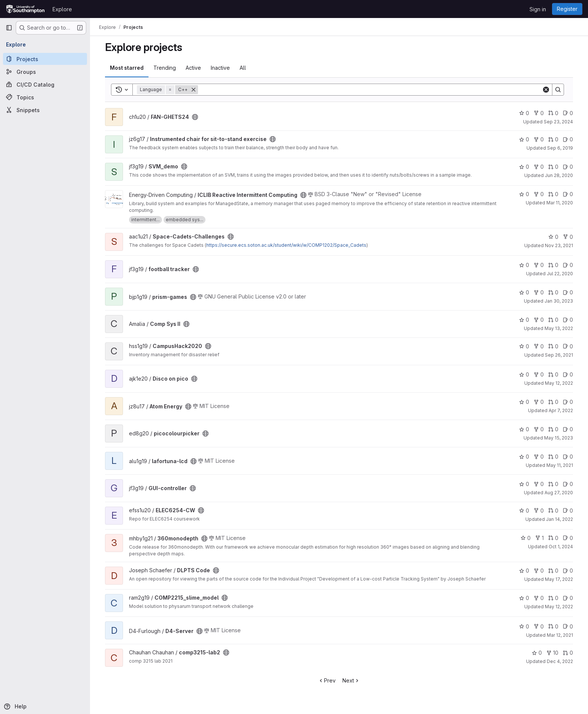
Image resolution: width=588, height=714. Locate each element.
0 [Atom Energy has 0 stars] (524, 402)
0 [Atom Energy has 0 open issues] (568, 402)
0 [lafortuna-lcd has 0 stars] (524, 457)
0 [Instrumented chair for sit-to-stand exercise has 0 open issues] (568, 139)
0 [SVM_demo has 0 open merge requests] (553, 167)
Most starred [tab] (127, 68)
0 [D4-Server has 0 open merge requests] (553, 626)
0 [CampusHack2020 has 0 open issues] (568, 346)
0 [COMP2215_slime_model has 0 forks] (539, 598)
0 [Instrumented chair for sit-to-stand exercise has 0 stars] (524, 139)
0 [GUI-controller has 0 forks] (539, 484)
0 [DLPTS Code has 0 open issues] (568, 571)
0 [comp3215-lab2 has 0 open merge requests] (568, 653)
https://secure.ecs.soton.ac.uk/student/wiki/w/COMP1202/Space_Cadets (286, 245)
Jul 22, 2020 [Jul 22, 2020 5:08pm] (560, 274)
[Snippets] (45, 110)
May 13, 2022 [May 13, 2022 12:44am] (559, 328)
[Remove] (193, 90)
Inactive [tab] (220, 68)
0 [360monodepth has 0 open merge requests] (553, 538)
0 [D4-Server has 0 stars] (524, 626)
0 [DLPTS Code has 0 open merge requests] (553, 571)
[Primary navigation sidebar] (9, 28)
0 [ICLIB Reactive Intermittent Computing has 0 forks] (539, 194)
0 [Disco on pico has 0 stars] (524, 374)
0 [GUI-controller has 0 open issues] (568, 484)
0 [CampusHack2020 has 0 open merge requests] (553, 346)
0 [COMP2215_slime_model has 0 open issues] (568, 598)
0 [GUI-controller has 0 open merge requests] (553, 484)
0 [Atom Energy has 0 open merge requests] (553, 402)
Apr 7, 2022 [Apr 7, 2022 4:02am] (561, 410)
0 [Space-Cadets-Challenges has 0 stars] (553, 237)
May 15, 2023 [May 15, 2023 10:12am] (559, 438)
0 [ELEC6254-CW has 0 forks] (539, 511)
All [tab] (243, 68)
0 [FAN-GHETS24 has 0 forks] (539, 113)
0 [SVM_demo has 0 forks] (539, 167)
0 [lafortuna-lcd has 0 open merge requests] (553, 457)
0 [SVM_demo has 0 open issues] (568, 167)
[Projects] (45, 59)
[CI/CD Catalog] (45, 84)
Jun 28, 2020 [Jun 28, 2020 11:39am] (559, 175)
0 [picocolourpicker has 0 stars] (524, 429)
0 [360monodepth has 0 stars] (526, 538)
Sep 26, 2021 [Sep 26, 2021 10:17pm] (559, 355)
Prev (327, 680)
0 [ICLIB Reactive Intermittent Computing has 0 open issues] (568, 194)
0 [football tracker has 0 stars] (524, 265)
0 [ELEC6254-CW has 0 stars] (524, 511)
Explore (62, 9)
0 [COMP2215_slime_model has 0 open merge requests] (553, 598)
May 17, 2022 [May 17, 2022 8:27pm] (559, 579)
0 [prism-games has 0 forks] (539, 292)
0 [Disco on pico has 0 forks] (539, 374)
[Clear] (546, 90)
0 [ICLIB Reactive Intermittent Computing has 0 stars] (524, 194)
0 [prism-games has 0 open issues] (568, 292)
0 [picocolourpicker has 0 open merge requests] (553, 429)
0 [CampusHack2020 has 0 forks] (539, 346)
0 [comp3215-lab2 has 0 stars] (537, 653)
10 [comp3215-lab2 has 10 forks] (552, 653)
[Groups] (45, 72)
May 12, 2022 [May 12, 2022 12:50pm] (559, 607)
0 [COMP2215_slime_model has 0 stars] (524, 598)
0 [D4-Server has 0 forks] (539, 626)
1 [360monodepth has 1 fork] (539, 538)
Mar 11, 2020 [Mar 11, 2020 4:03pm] (560, 203)
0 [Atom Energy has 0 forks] (539, 402)
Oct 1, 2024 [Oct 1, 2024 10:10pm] (561, 547)
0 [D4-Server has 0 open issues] (568, 626)
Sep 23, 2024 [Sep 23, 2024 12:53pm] (558, 122)
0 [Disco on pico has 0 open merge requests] (553, 374)
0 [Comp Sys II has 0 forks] (539, 320)
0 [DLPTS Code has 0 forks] (539, 571)
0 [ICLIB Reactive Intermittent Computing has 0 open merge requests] (553, 194)
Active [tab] (193, 68)
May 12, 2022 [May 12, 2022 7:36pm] (559, 383)
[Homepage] (25, 9)
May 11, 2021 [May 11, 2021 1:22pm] (560, 465)
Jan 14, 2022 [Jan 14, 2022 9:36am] (559, 519)
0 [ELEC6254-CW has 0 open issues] (568, 511)
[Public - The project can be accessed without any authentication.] (195, 117)
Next (351, 680)
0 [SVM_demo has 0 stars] (524, 167)
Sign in (538, 9)
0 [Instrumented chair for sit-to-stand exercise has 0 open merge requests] (553, 139)
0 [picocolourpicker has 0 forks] (539, 429)
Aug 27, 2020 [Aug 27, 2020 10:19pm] (559, 493)
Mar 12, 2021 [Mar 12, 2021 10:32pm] (560, 635)
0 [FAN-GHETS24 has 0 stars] (524, 113)
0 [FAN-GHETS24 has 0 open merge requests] (553, 113)
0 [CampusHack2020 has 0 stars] (524, 346)
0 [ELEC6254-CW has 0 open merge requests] (553, 511)
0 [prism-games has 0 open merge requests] (553, 292)
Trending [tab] (165, 68)
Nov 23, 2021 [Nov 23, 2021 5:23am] (559, 245)
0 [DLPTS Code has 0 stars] (524, 571)
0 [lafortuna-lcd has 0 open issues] (568, 457)
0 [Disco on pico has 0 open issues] (568, 374)
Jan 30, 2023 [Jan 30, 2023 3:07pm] (559, 301)
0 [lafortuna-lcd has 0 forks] (539, 457)
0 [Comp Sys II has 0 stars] (524, 320)
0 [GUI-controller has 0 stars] (524, 484)
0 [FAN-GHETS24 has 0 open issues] (568, 113)
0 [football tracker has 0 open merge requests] (553, 265)
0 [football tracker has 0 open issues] (568, 265)
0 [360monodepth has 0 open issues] (568, 538)
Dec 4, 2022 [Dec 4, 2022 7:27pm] (560, 661)
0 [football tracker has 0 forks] (539, 265)
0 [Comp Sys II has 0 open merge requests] (553, 320)
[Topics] (45, 97)
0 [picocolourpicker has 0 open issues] (568, 429)
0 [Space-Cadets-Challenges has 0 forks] (568, 237)
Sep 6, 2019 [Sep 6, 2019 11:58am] (560, 148)
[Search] (370, 90)
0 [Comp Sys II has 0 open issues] (568, 320)
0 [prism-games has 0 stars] (524, 292)
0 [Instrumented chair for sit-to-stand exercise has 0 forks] (539, 139)
